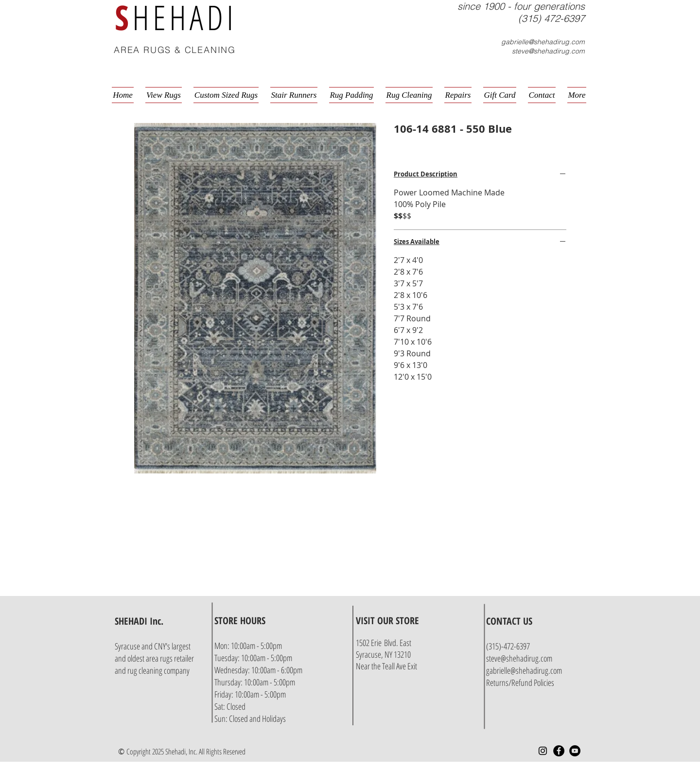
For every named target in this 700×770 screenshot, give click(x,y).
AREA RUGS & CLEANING (175, 50)
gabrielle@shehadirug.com (543, 42)
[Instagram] (543, 751)
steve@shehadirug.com (548, 51)
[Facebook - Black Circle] (559, 751)
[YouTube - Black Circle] (575, 751)
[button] (586, 51)
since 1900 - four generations (521, 6)
